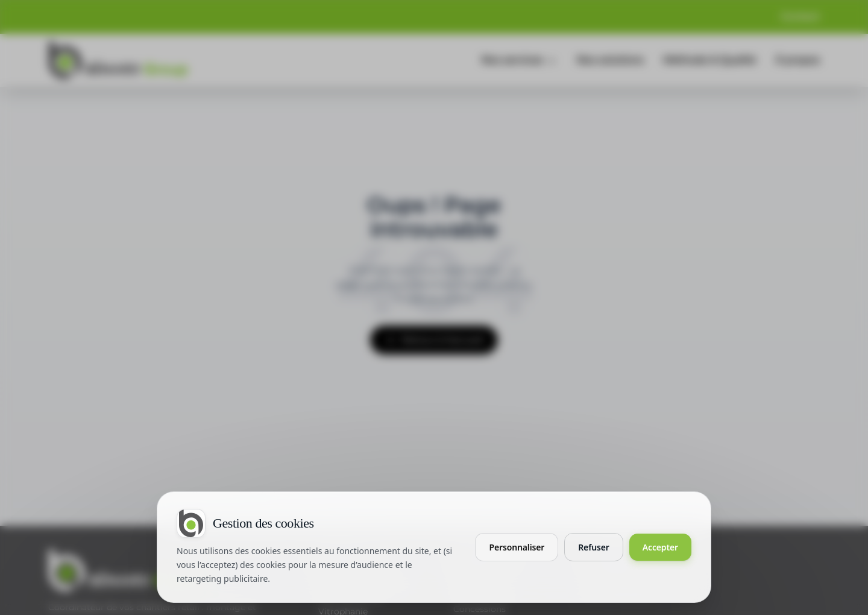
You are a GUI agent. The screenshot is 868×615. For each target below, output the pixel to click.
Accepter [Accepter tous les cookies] (660, 547)
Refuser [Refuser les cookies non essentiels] (594, 547)
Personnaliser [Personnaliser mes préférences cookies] (517, 547)
